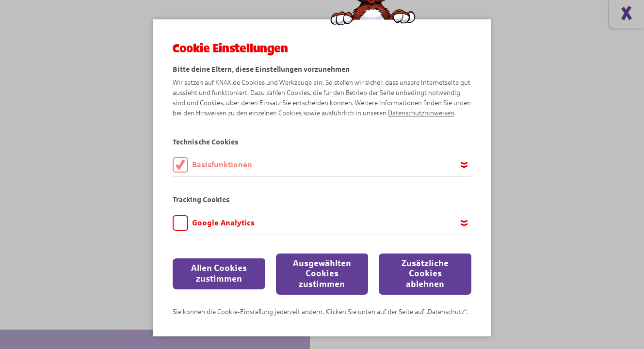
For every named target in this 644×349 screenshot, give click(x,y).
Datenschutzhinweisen (421, 113)
